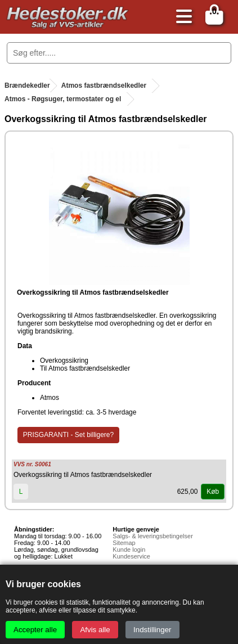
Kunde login (129, 550)
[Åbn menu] (181, 17)
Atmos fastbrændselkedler (104, 85)
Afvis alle (95, 630)
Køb (213, 492)
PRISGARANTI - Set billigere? (68, 435)
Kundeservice (131, 556)
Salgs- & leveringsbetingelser (152, 536)
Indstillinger (152, 630)
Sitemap (124, 543)
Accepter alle (35, 630)
